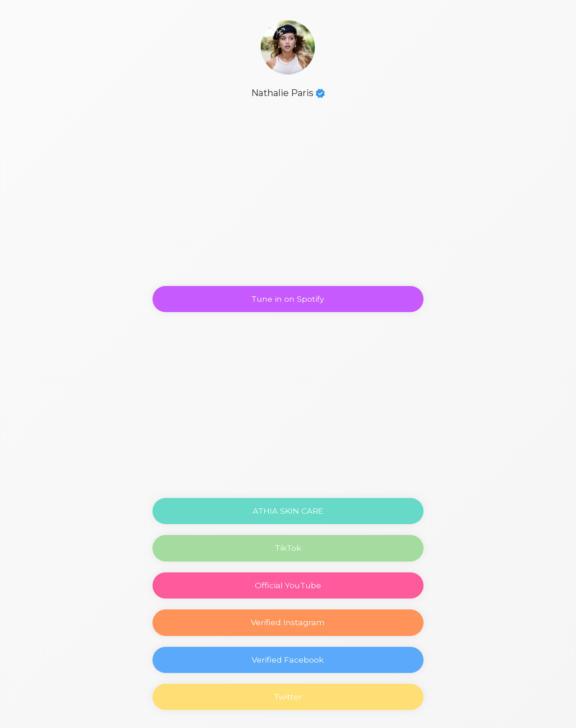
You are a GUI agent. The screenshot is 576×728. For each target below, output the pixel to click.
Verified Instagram (288, 622)
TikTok (288, 548)
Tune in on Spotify (288, 299)
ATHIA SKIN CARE (288, 511)
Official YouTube (288, 585)
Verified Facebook (288, 660)
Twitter (288, 697)
